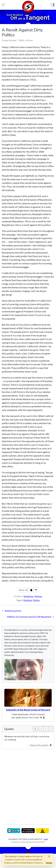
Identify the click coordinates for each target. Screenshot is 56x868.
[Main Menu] (3, 5)
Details (49, 863)
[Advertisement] (28, 785)
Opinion (38, 596)
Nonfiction (29, 596)
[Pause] (46, 729)
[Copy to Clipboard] (31, 590)
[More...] (36, 590)
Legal (46, 839)
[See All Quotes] (35, 729)
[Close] (49, 856)
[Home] (28, 5)
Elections (28, 600)
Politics (36, 600)
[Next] (50, 729)
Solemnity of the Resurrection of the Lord (28, 710)
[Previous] (41, 729)
